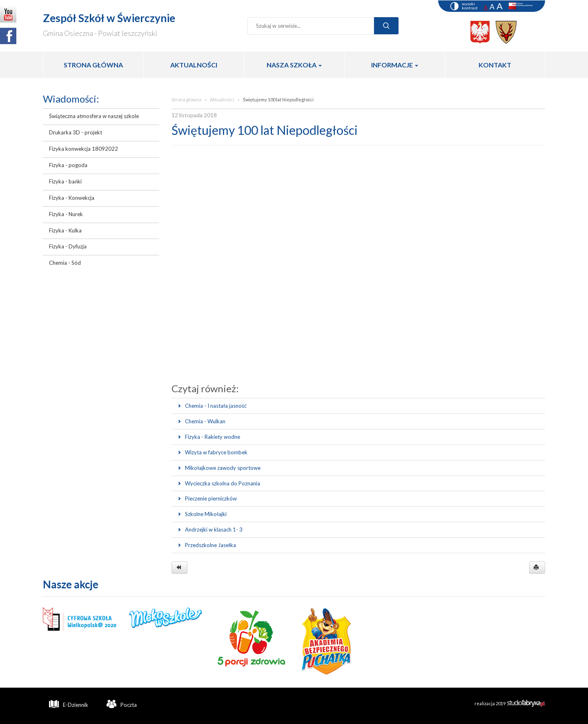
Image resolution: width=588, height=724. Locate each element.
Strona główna (186, 99)
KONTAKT (495, 65)
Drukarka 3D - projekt (76, 132)
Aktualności (222, 99)
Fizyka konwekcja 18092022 (84, 149)
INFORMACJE (395, 65)
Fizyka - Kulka (65, 230)
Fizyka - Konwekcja (72, 198)
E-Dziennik (69, 704)
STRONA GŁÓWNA (93, 65)
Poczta (122, 704)
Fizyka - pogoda (68, 165)
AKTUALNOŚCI (194, 65)
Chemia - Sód (65, 263)
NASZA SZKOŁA (294, 65)
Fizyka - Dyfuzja (68, 246)
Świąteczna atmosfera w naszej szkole (94, 116)
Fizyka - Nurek (66, 214)
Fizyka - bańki (65, 181)
